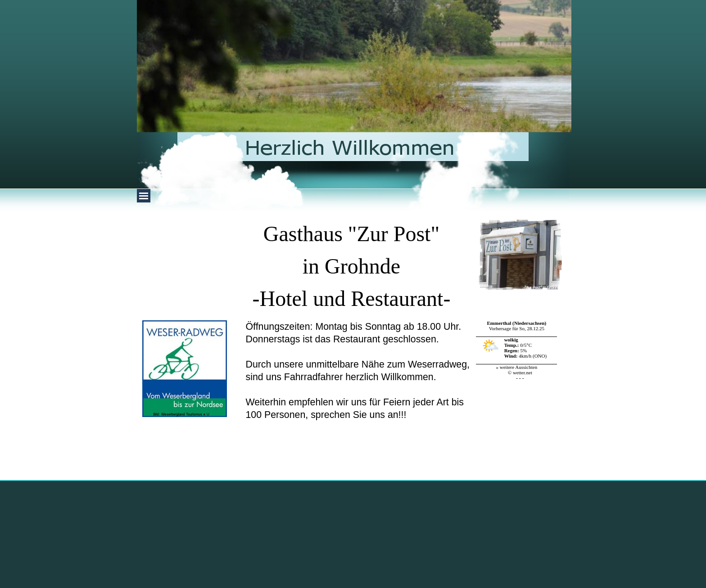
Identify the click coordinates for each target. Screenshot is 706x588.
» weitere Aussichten (517, 367)
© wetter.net (520, 373)
